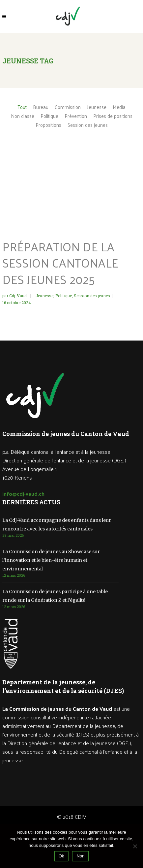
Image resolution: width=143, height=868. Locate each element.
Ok (61, 856)
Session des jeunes (92, 296)
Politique (64, 296)
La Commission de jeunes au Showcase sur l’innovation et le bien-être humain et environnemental (51, 560)
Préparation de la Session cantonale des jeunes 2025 (60, 263)
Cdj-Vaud (18, 296)
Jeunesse (44, 296)
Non (80, 856)
